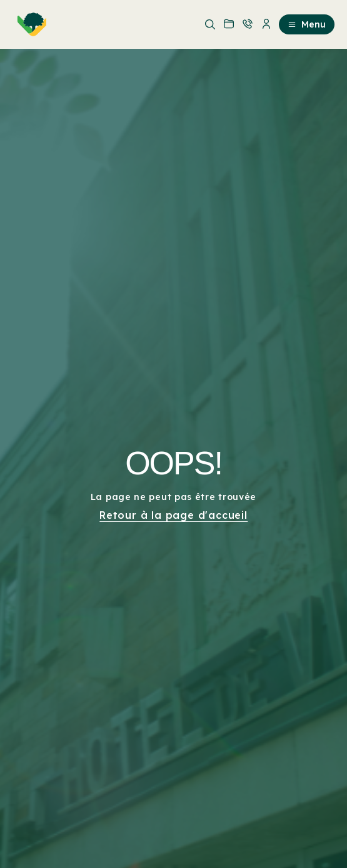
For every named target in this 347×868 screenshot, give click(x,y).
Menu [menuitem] (307, 24)
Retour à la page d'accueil (174, 515)
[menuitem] (29, 24)
